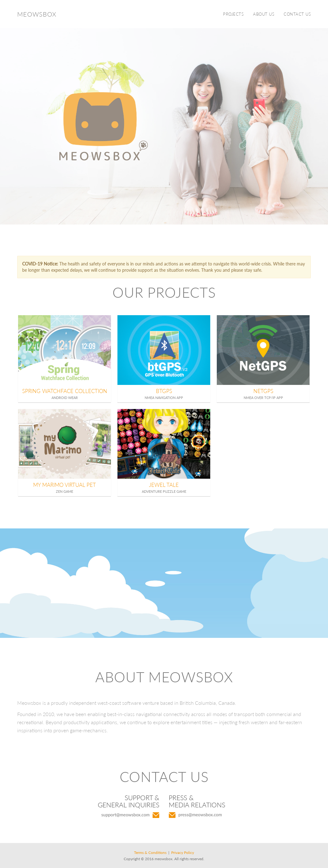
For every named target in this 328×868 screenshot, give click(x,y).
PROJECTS (233, 14)
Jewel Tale (164, 485)
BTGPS (164, 391)
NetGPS (263, 391)
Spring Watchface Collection (65, 391)
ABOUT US (264, 14)
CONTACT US (297, 14)
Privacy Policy (183, 853)
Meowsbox (37, 14)
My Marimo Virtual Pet (65, 485)
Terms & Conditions (150, 853)
